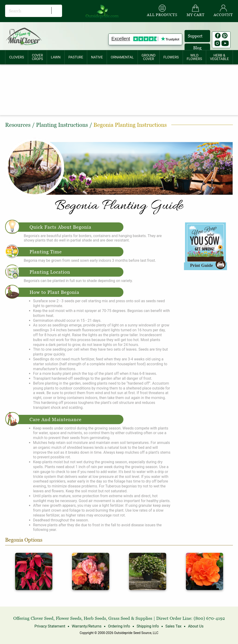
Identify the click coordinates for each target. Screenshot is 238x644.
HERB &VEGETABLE (219, 57)
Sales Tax (172, 626)
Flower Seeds (69, 618)
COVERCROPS (37, 57)
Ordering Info (119, 626)
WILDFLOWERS (194, 57)
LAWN (56, 57)
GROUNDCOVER (149, 57)
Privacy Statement (51, 626)
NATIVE (97, 57)
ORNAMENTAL (122, 57)
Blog (197, 48)
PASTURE (76, 57)
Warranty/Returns (87, 626)
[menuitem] (17, 57)
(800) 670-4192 (209, 618)
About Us (194, 626)
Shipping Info (147, 626)
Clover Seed (42, 618)
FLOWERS (171, 57)
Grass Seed (119, 618)
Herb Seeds (95, 618)
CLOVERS (17, 57)
